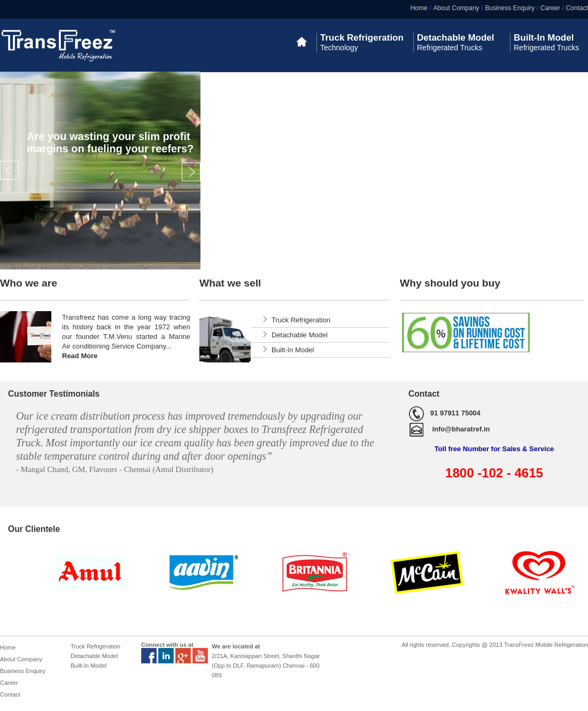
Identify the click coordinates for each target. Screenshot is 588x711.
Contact (577, 8)
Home (419, 8)
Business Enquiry (510, 8)
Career (550, 8)
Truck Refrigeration (301, 320)
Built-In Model (293, 350)
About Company (457, 8)
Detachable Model (300, 335)
